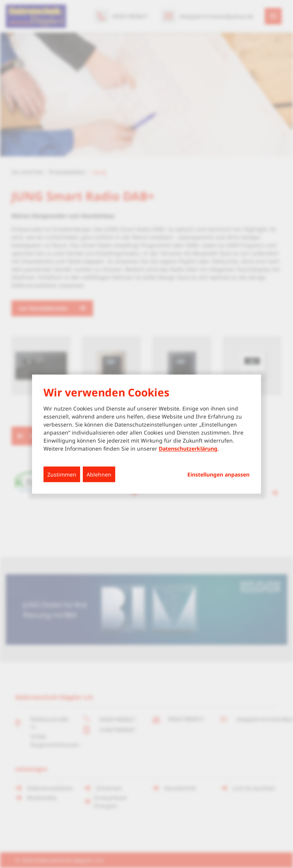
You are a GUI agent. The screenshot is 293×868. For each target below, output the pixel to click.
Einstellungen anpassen (218, 475)
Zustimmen (62, 474)
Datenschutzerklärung (188, 448)
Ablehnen (99, 474)
